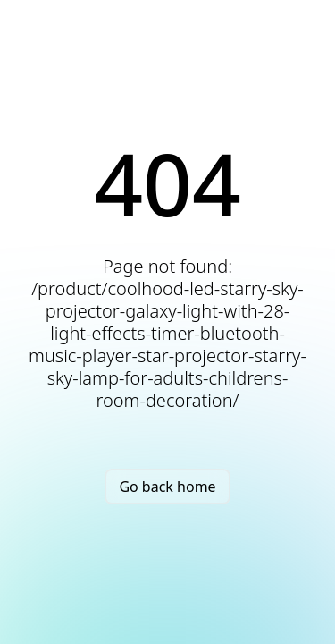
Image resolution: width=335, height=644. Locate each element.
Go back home (167, 487)
